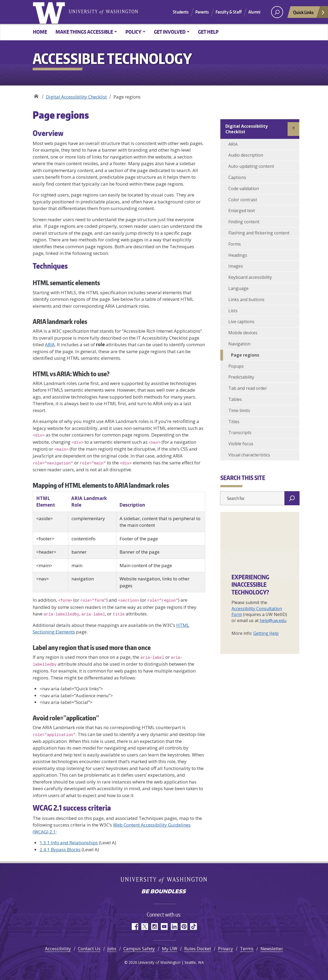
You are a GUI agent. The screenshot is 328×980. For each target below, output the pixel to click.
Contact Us (89, 949)
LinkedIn (174, 926)
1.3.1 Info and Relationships (69, 843)
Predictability (241, 377)
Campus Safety (139, 949)
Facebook (135, 926)
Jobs (112, 949)
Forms (235, 244)
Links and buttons (246, 299)
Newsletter (272, 949)
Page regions (245, 355)
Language (238, 288)
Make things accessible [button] (84, 32)
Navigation (239, 344)
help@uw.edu (273, 620)
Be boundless (164, 892)
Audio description (246, 155)
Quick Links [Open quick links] (309, 14)
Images (236, 266)
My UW (170, 949)
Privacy (226, 949)
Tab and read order (248, 388)
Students (181, 12)
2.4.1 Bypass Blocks (60, 850)
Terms (247, 949)
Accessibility (58, 949)
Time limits (239, 410)
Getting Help (266, 633)
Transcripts (240, 433)
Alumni (254, 12)
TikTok (194, 926)
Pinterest (184, 926)
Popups (236, 366)
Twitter (144, 926)
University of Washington (50, 12)
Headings (238, 255)
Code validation (244, 189)
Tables (235, 399)
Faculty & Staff (229, 12)
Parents (202, 12)
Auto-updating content (251, 166)
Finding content (244, 222)
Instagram (154, 926)
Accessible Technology (36, 95)
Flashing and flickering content (259, 233)
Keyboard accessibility (250, 277)
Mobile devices (243, 333)
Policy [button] (133, 32)
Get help (208, 32)
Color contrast (243, 200)
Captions (237, 177)
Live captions (241, 322)
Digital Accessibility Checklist (76, 97)
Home (40, 32)
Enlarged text (242, 211)
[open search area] (277, 12)
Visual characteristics (249, 455)
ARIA (50, 345)
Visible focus (241, 444)
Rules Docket (198, 949)
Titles (234, 422)
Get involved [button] (170, 32)
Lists (233, 311)
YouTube (164, 926)
